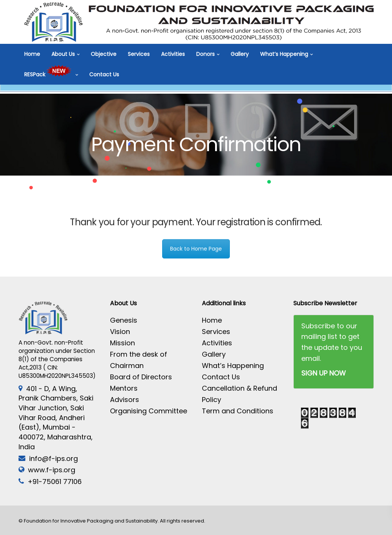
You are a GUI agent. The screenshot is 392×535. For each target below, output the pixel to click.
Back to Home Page (196, 253)
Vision (120, 332)
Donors (205, 54)
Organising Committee (149, 411)
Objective (104, 54)
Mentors (124, 388)
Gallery (240, 54)
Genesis (124, 320)
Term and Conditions (238, 411)
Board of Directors (141, 377)
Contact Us (104, 74)
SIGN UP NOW (324, 373)
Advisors (125, 400)
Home (32, 54)
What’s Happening (284, 54)
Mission (122, 343)
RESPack (49, 74)
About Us (63, 54)
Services (139, 54)
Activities (173, 54)
